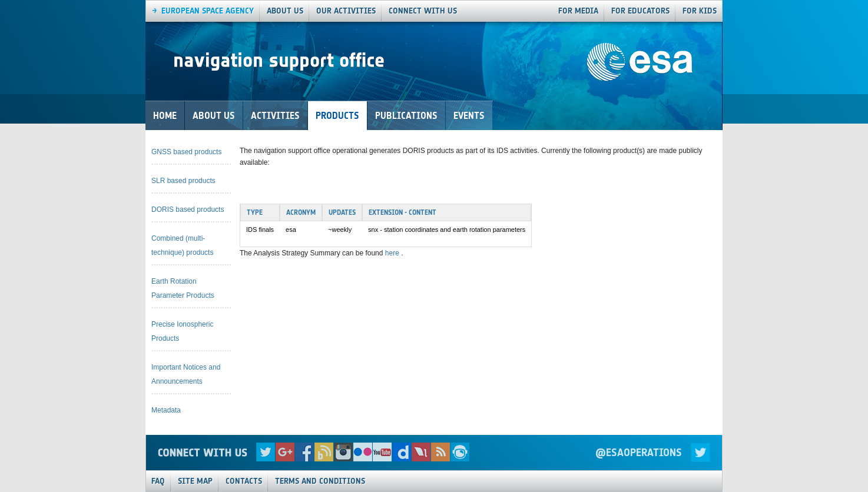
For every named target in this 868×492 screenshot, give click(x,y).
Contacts (244, 481)
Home (165, 116)
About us (285, 11)
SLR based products (183, 181)
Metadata (166, 410)
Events (469, 116)
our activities (346, 11)
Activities (275, 116)
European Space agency (208, 11)
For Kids (700, 11)
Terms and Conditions (320, 481)
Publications (406, 116)
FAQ (158, 481)
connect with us (423, 11)
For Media (578, 11)
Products (337, 116)
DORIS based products (188, 210)
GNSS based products (186, 152)
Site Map (195, 481)
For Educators (640, 11)
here (393, 253)
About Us (214, 116)
